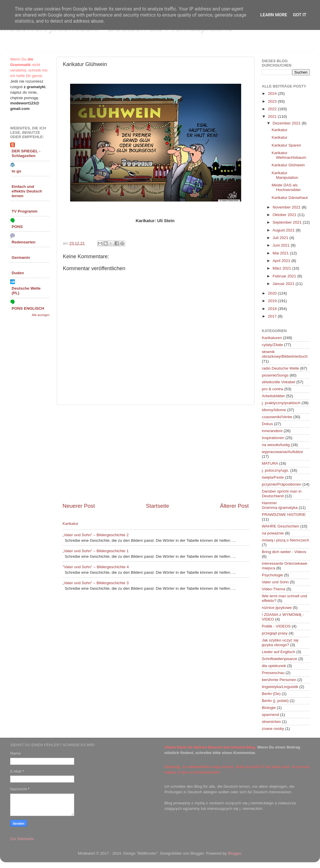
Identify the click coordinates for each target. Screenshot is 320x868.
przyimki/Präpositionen (282, 484)
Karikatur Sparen (286, 145)
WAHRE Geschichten (281, 526)
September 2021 (288, 222)
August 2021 (284, 230)
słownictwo (271, 722)
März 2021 (282, 268)
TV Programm (25, 211)
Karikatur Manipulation (285, 175)
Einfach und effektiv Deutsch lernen (27, 191)
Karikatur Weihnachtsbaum (289, 155)
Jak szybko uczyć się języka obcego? (280, 642)
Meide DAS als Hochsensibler (286, 187)
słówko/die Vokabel (279, 382)
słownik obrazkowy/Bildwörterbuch (285, 354)
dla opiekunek (274, 666)
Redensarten (24, 242)
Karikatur (70, 524)
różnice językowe (277, 608)
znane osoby (273, 729)
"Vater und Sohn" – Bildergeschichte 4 (96, 567)
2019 (273, 301)
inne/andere (272, 431)
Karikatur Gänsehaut (290, 198)
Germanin (21, 257)
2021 (273, 116)
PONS (17, 227)
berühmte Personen (279, 680)
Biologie (269, 708)
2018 (273, 309)
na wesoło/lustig (276, 445)
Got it (300, 15)
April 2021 (282, 261)
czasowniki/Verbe (277, 417)
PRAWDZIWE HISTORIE (284, 515)
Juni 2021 (282, 245)
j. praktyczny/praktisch (281, 403)
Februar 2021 (285, 276)
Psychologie (272, 575)
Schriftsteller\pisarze (280, 659)
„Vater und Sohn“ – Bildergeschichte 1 (96, 551)
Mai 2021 (281, 253)
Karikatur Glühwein (288, 165)
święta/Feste (273, 477)
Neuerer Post (79, 506)
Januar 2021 (284, 284)
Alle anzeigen (41, 315)
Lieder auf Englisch (279, 652)
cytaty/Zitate (272, 345)
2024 (273, 93)
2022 (273, 109)
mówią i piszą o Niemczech (286, 540)
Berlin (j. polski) (275, 701)
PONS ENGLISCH (28, 308)
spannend (270, 715)
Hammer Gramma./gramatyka (280, 505)
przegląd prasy (275, 633)
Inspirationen (273, 438)
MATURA (270, 463)
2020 (273, 293)
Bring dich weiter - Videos (284, 552)
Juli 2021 (281, 238)
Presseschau (273, 673)
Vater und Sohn (275, 582)
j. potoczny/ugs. (275, 470)
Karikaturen (272, 338)
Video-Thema (274, 589)
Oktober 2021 (285, 215)
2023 (273, 101)
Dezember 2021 (287, 123)
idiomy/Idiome (274, 410)
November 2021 (287, 207)
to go (16, 171)
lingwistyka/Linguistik (280, 687)
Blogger (234, 853)
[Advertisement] (156, 454)
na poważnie (273, 533)
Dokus (267, 424)
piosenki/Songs (275, 375)
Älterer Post (234, 506)
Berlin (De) (271, 694)
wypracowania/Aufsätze (282, 452)
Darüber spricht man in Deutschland (282, 494)
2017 (273, 316)
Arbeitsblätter (273, 396)
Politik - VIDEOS (276, 626)
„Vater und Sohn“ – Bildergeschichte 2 (96, 535)
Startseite (157, 506)
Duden (18, 273)
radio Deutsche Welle (280, 368)
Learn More (274, 15)
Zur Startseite (22, 839)
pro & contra (273, 389)
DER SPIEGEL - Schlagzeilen (26, 153)
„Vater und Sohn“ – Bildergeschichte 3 (96, 583)
